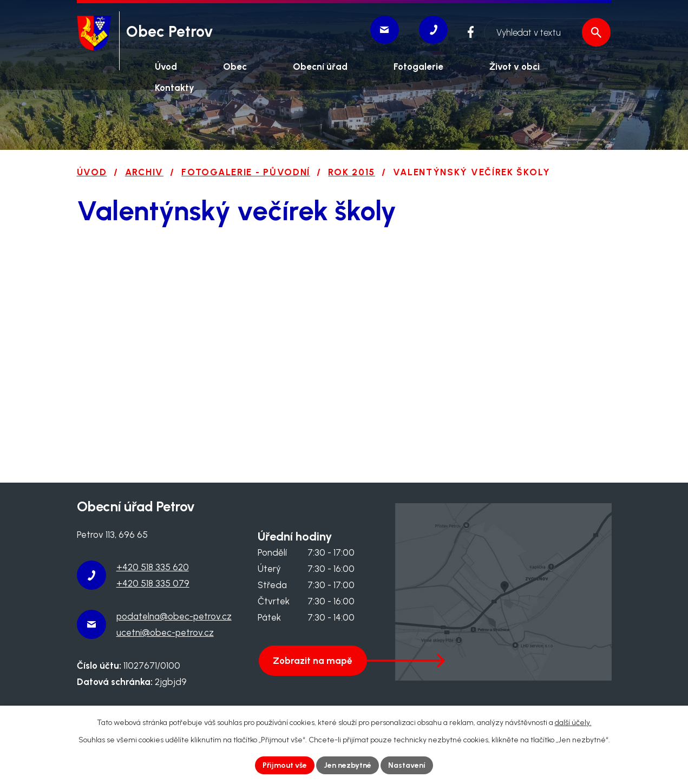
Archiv (144, 172)
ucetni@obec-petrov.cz (165, 633)
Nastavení (407, 765)
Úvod (92, 172)
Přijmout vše (285, 765)
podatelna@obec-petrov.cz (174, 616)
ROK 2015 (352, 172)
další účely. (573, 723)
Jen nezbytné (348, 765)
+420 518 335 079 (153, 583)
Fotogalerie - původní (246, 172)
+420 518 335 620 (153, 567)
